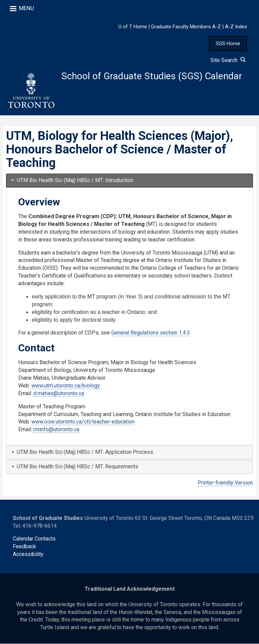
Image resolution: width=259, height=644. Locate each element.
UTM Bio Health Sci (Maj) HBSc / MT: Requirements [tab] (74, 467)
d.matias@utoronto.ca (59, 394)
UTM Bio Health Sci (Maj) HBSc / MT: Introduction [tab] (72, 181)
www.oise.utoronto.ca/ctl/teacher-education (83, 422)
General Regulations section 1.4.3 (151, 333)
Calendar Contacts (34, 539)
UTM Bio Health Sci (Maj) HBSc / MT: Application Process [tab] (82, 452)
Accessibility (28, 554)
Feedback (24, 547)
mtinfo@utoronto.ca (56, 430)
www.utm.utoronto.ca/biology (66, 386)
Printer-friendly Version (225, 483)
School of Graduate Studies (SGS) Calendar (152, 76)
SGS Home (228, 43)
